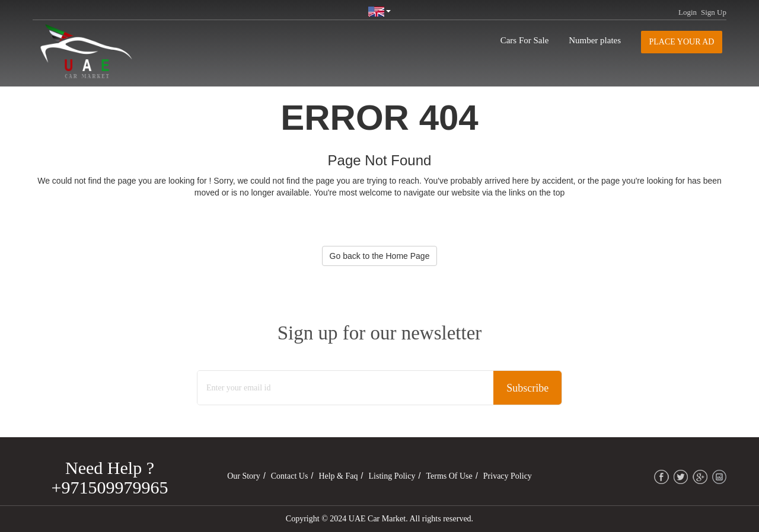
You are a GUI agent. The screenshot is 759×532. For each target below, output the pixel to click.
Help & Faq (338, 476)
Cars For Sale (525, 40)
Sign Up (714, 12)
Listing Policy (392, 476)
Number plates (595, 40)
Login (688, 12)
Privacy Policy (508, 476)
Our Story (244, 476)
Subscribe (527, 388)
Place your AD (682, 42)
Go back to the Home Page (380, 256)
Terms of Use (449, 476)
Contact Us (290, 476)
